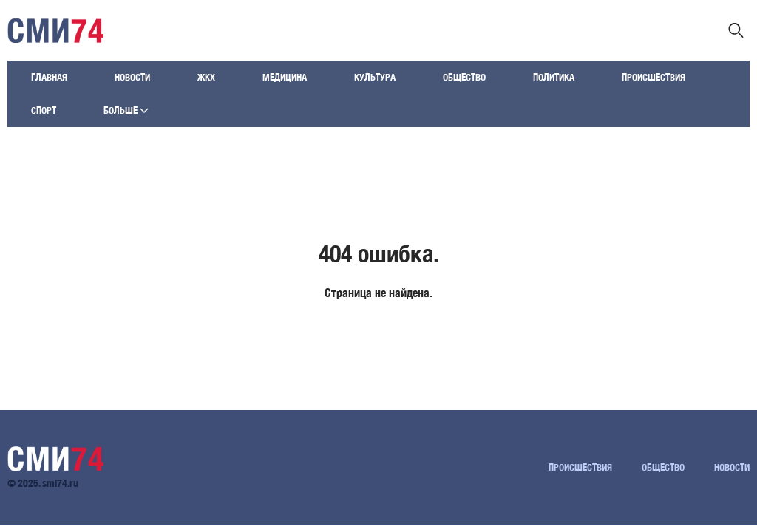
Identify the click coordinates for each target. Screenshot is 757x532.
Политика (554, 77)
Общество (464, 77)
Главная (49, 77)
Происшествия (654, 77)
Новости (132, 77)
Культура (375, 77)
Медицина (285, 77)
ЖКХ (206, 77)
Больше (126, 110)
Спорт (44, 110)
